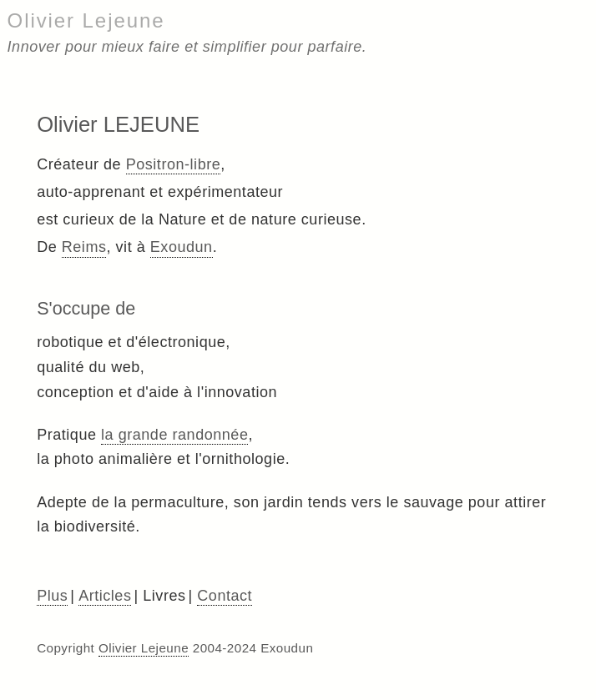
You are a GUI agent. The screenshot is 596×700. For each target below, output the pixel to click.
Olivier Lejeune (86, 20)
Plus (52, 596)
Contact (225, 596)
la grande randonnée (174, 435)
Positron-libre (174, 164)
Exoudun (182, 247)
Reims (84, 247)
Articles (105, 596)
